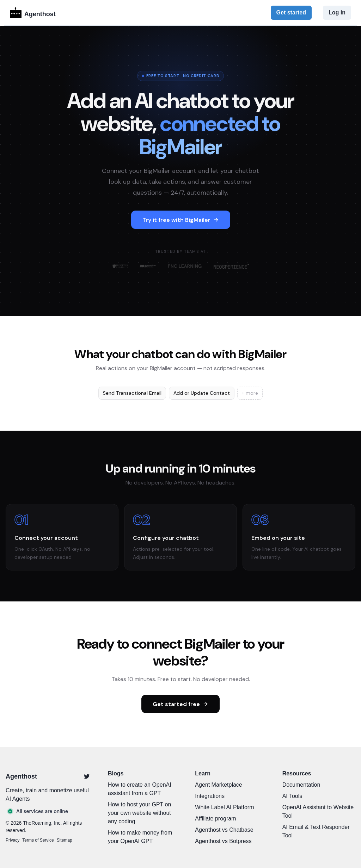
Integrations (210, 796)
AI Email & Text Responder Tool (316, 831)
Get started (291, 13)
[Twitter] (87, 776)
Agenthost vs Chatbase (224, 830)
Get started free (180, 704)
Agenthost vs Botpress (223, 841)
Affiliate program (215, 819)
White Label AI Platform (224, 807)
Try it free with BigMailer (181, 220)
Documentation (301, 785)
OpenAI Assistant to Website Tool (318, 811)
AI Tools (292, 796)
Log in (337, 13)
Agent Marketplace (218, 785)
